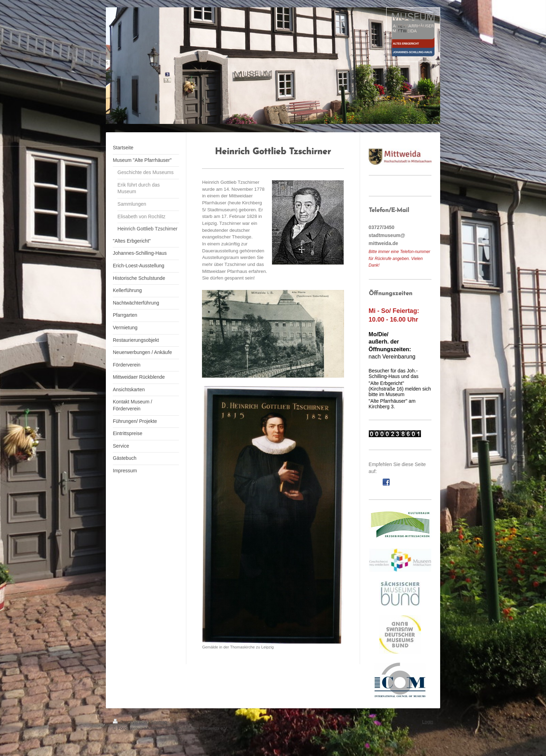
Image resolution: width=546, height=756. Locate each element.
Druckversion (130, 722)
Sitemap (159, 722)
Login (428, 722)
